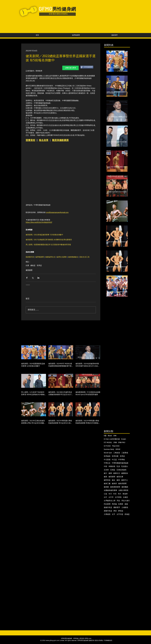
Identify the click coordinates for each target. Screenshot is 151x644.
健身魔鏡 (125, 487)
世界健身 (107, 456)
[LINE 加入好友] (70, 68)
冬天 (110, 494)
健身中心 (125, 480)
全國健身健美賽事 (110, 490)
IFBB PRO (122, 443)
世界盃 (39, 266)
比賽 (27, 266)
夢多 (115, 511)
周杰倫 (114, 504)
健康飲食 (125, 473)
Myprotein (116, 446)
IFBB (115, 443)
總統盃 (33, 266)
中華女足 (107, 463)
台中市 (111, 497)
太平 (113, 514)
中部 (105, 466)
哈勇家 (121, 504)
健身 (118, 480)
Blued (110, 436)
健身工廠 (107, 484)
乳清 (118, 466)
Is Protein (107, 446)
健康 (110, 473)
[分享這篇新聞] (87, 67)
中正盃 (114, 460)
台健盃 (125, 497)
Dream (124, 439)
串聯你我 (112, 466)
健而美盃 (107, 480)
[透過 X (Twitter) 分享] (33, 278)
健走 (113, 480)
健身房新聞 (122, 484)
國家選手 (117, 508)
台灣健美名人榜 (110, 501)
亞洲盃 (113, 470)
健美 (105, 477)
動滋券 (125, 494)
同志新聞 (107, 504)
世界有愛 (115, 456)
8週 (105, 436)
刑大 (120, 494)
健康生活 (117, 473)
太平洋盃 (120, 514)
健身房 (114, 484)
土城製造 (125, 508)
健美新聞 (29, 270)
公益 (105, 494)
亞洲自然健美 (122, 470)
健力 (105, 473)
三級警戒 (125, 453)
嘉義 (126, 504)
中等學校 (122, 460)
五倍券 (106, 470)
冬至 (115, 494)
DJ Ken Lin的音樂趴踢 (112, 439)
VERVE (118, 449)
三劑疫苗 (117, 453)
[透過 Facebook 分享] (27, 278)
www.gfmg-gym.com (53, 641)
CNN (115, 436)
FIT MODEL (108, 443)
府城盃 (127, 514)
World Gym (108, 453)
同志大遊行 (126, 501)
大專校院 (107, 514)
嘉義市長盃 (108, 508)
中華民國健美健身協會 (120, 463)
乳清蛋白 (125, 466)
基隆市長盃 (108, 511)
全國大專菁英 (123, 490)
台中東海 (118, 497)
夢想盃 (121, 511)
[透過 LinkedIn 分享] (38, 278)
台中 (105, 497)
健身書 (106, 487)
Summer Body (109, 449)
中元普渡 (107, 460)
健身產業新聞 (115, 487)
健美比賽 (120, 477)
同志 (118, 501)
